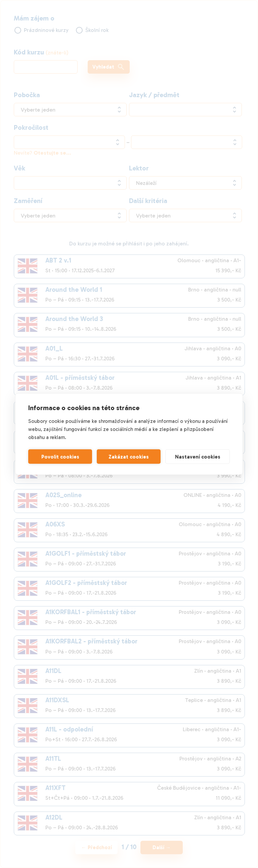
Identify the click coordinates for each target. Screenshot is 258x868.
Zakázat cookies (129, 457)
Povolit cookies (60, 457)
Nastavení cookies (198, 457)
